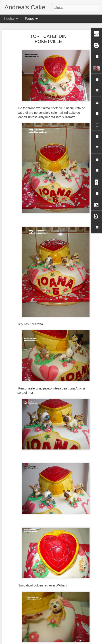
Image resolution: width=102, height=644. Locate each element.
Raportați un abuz (70, 642)
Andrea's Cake (79, 612)
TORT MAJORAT (21, 601)
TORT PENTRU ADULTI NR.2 (29, 440)
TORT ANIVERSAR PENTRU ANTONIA (35, 632)
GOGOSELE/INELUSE (25, 450)
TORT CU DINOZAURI (25, 612)
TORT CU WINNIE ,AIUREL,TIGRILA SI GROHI (40, 471)
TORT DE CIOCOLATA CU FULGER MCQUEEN (40, 531)
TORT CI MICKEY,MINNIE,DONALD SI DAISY (39, 460)
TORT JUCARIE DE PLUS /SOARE (32, 521)
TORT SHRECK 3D (23, 622)
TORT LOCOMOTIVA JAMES (28, 571)
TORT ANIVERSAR (23, 491)
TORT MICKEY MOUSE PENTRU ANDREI (36, 561)
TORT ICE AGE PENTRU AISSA (30, 420)
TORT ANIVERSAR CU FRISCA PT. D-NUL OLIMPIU (43, 581)
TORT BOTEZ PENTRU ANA (28, 430)
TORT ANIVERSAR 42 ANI (27, 511)
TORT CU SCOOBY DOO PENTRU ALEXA (37, 541)
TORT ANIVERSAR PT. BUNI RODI (32, 591)
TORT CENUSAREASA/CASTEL (31, 501)
